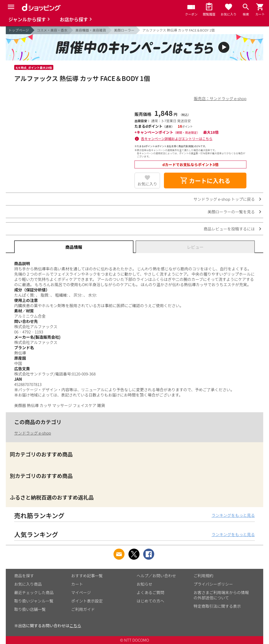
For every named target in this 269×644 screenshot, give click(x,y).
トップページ (19, 30)
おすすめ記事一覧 (87, 576)
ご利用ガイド (83, 609)
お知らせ (144, 584)
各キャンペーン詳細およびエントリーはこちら (177, 139)
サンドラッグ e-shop (33, 433)
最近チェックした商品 (34, 592)
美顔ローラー (124, 30)
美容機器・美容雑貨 (91, 30)
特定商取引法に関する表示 (217, 606)
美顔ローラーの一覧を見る (231, 212)
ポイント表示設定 (87, 601)
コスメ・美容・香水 (52, 30)
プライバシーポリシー (213, 584)
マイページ (81, 592)
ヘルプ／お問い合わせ (156, 576)
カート (77, 584)
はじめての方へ (150, 601)
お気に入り (147, 184)
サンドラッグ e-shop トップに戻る (224, 199)
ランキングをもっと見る (233, 515)
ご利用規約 (203, 576)
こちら (75, 625)
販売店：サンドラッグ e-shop (220, 98)
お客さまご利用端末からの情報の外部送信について (221, 595)
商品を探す (24, 576)
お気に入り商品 (28, 584)
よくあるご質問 (150, 592)
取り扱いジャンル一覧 (34, 601)
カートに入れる (205, 181)
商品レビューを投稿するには (229, 229)
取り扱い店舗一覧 (30, 609)
